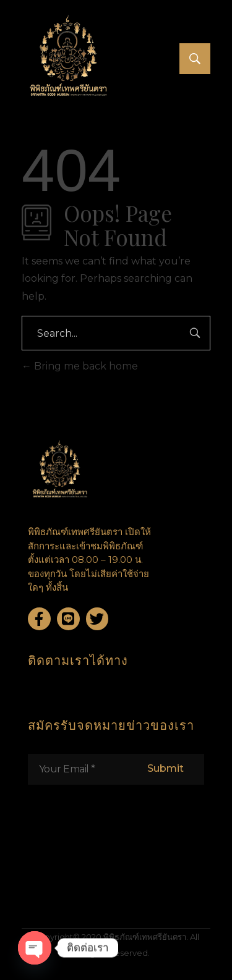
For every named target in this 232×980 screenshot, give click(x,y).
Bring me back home (80, 366)
